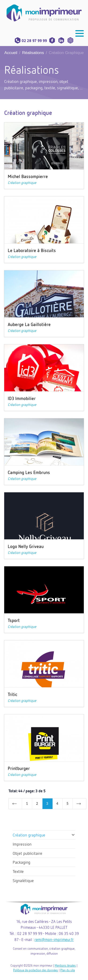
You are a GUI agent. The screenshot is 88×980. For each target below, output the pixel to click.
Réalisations (33, 53)
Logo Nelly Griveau (26, 546)
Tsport (14, 620)
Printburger (19, 768)
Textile (18, 871)
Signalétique (23, 880)
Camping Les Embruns (29, 472)
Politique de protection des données (36, 970)
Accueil (11, 53)
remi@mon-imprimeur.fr (54, 939)
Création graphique (22, 183)
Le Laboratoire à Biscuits (32, 250)
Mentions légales (65, 965)
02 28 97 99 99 (31, 41)
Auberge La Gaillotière (29, 324)
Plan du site (68, 970)
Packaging (21, 862)
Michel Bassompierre (28, 176)
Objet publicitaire (27, 853)
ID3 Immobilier (22, 398)
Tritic (12, 694)
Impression (22, 844)
